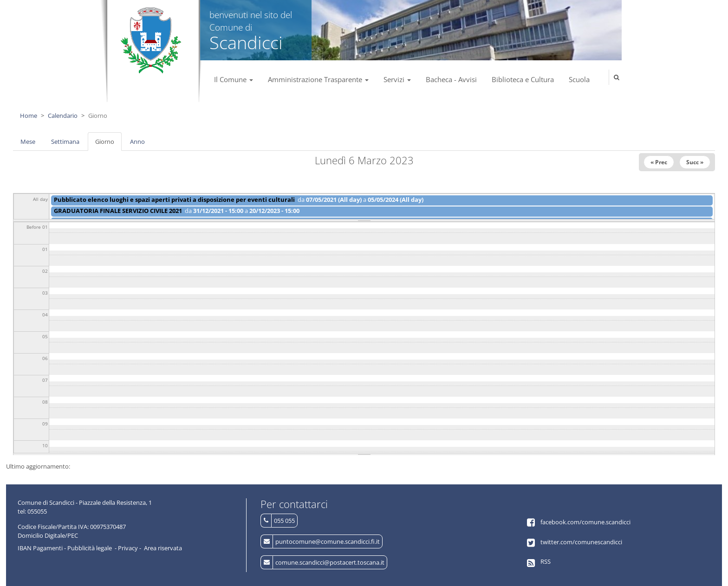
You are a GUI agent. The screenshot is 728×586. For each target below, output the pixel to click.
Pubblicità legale (90, 548)
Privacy (128, 548)
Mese (28, 142)
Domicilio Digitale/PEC (48, 535)
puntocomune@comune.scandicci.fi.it (328, 541)
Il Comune (234, 79)
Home (29, 116)
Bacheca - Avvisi (451, 79)
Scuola (579, 79)
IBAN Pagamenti (40, 548)
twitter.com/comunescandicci (581, 542)
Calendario (63, 116)
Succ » (695, 162)
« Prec (659, 162)
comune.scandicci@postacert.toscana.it (330, 562)
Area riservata (163, 548)
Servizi (397, 79)
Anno (137, 142)
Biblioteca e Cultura (523, 79)
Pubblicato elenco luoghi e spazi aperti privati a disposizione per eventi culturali (174, 200)
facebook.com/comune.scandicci (585, 522)
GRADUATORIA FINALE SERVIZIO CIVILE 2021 (118, 211)
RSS (546, 561)
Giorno (108, 144)
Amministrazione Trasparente (318, 79)
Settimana (65, 142)
